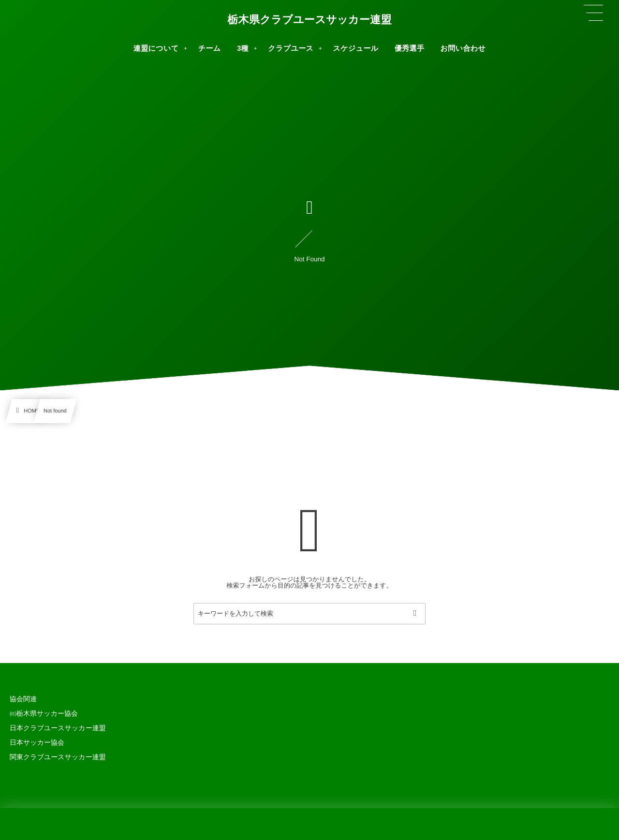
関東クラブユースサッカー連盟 (58, 757)
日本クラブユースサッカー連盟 (58, 728)
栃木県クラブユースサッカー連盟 (309, 20)
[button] (593, 13)
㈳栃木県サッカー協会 (44, 713)
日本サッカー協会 (37, 742)
